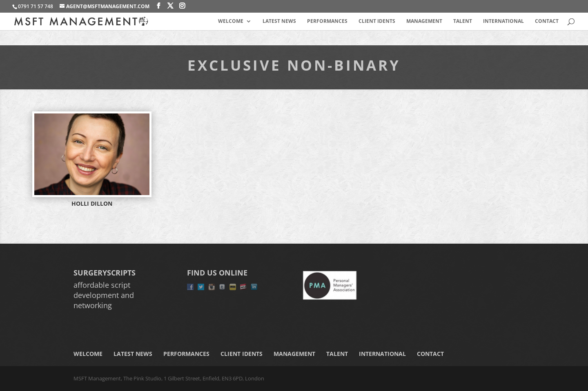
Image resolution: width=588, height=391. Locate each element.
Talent (463, 21)
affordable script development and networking (104, 295)
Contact (547, 21)
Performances (327, 21)
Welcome (231, 21)
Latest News (279, 21)
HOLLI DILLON (92, 203)
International (503, 21)
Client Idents (377, 21)
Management (424, 21)
